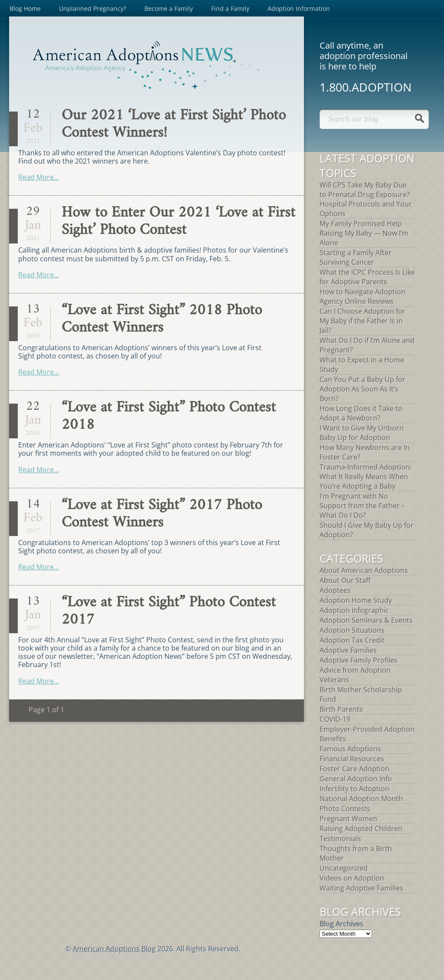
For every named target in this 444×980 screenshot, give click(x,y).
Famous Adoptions (350, 749)
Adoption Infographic (354, 610)
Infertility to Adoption (354, 789)
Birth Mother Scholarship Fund (361, 694)
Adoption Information (299, 8)
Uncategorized (344, 868)
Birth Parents (341, 709)
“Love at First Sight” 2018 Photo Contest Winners (162, 319)
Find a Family (230, 8)
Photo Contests (345, 809)
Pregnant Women (348, 819)
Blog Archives (341, 924)
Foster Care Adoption (354, 769)
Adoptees (335, 590)
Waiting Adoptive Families (361, 888)
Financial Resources (352, 759)
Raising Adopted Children (361, 829)
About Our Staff (345, 580)
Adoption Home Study (356, 600)
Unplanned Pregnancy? (93, 8)
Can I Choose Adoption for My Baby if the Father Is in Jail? (362, 321)
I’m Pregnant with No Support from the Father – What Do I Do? (362, 506)
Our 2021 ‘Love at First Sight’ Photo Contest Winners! (174, 124)
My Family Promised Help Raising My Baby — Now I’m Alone (364, 233)
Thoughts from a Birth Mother (356, 853)
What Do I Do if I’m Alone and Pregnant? (367, 345)
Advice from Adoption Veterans (355, 675)
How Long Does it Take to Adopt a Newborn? (361, 413)
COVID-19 (335, 719)
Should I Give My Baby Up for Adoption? (367, 530)
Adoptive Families (348, 650)
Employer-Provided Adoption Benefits (367, 734)
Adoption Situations (352, 630)
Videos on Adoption (352, 878)
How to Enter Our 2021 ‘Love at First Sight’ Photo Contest (178, 222)
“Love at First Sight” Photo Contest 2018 (169, 416)
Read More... (39, 177)
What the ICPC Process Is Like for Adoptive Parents (367, 277)
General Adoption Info (356, 779)
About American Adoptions (364, 570)
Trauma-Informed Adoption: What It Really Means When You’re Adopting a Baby (366, 477)
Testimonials (340, 839)
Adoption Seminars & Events (366, 620)
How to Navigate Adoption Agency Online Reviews (362, 296)
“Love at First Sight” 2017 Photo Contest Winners (162, 514)
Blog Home (25, 8)
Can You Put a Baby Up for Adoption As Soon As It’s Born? (362, 389)
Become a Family (169, 8)
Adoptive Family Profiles (359, 660)
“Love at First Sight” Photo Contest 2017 (169, 611)
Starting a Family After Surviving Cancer (356, 257)
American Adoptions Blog (114, 949)
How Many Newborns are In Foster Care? (365, 452)
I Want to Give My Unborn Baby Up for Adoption (362, 433)
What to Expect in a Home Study (362, 365)
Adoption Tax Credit (352, 640)
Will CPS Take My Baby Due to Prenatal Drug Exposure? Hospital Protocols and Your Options (366, 199)
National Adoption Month (361, 799)
